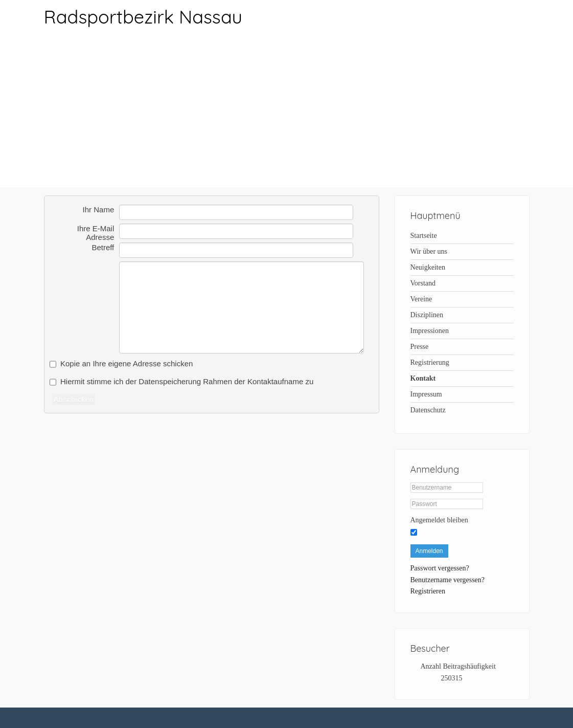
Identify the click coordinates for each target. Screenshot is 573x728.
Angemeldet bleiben (439, 520)
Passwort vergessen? (440, 568)
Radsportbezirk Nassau (143, 17)
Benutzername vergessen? (448, 580)
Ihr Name (99, 209)
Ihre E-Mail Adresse (96, 229)
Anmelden (429, 551)
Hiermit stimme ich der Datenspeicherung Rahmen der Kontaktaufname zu (187, 381)
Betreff (103, 247)
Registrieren (428, 591)
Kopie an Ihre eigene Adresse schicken (127, 363)
